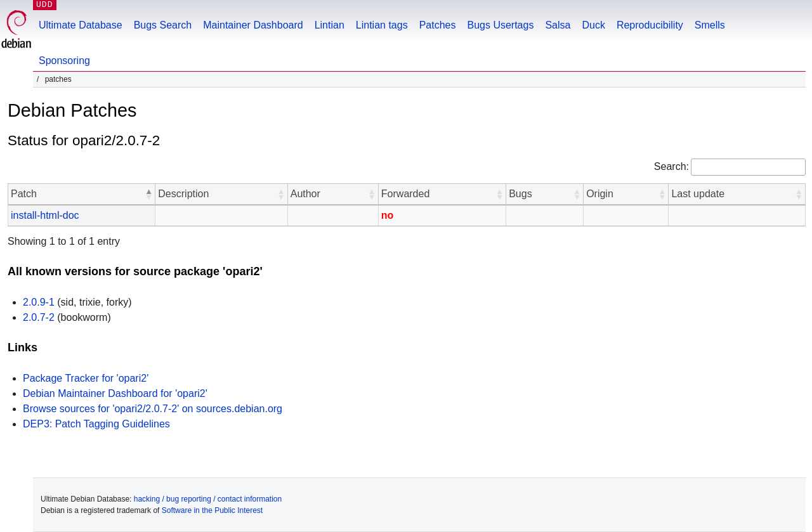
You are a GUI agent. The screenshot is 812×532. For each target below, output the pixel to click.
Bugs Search (163, 25)
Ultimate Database (81, 25)
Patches (438, 25)
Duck (593, 25)
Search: (671, 166)
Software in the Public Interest (212, 510)
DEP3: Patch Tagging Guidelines (96, 424)
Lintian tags (382, 25)
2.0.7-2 (39, 317)
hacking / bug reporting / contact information (208, 499)
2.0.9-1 (39, 302)
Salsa (558, 25)
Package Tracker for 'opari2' (86, 378)
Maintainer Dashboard (253, 25)
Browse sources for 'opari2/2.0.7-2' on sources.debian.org (153, 409)
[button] (148, 194)
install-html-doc (45, 215)
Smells (710, 25)
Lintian (330, 25)
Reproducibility (650, 25)
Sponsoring (64, 61)
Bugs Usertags (500, 25)
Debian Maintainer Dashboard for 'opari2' (115, 393)
